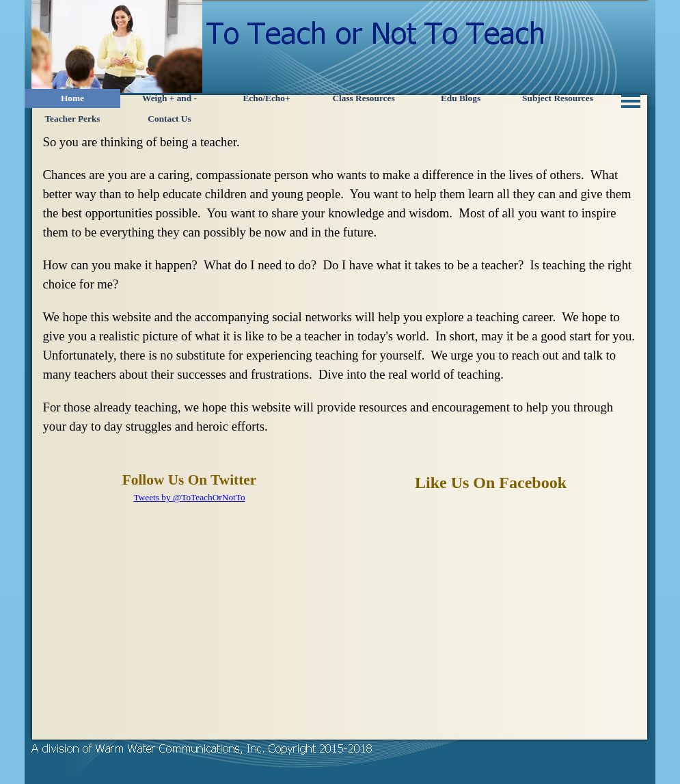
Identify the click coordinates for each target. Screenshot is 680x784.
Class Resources (363, 98)
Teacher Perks (72, 119)
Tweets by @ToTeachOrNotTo (189, 497)
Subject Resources (558, 98)
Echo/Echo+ (266, 98)
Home (72, 98)
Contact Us (169, 119)
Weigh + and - (169, 98)
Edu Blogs (461, 98)
